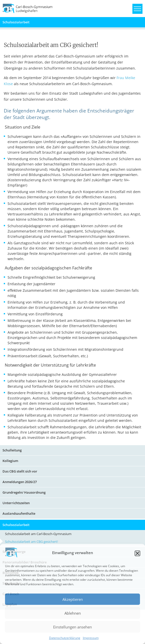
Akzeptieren (73, 599)
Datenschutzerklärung (65, 638)
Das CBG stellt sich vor (20, 471)
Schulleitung (12, 450)
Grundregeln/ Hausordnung (24, 492)
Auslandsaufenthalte (19, 513)
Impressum (91, 638)
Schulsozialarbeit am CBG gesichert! (31, 542)
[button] (137, 553)
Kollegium (10, 461)
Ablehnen (73, 613)
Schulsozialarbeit (16, 22)
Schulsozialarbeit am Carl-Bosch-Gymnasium (38, 534)
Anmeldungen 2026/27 (20, 482)
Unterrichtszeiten (16, 503)
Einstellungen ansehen (72, 627)
